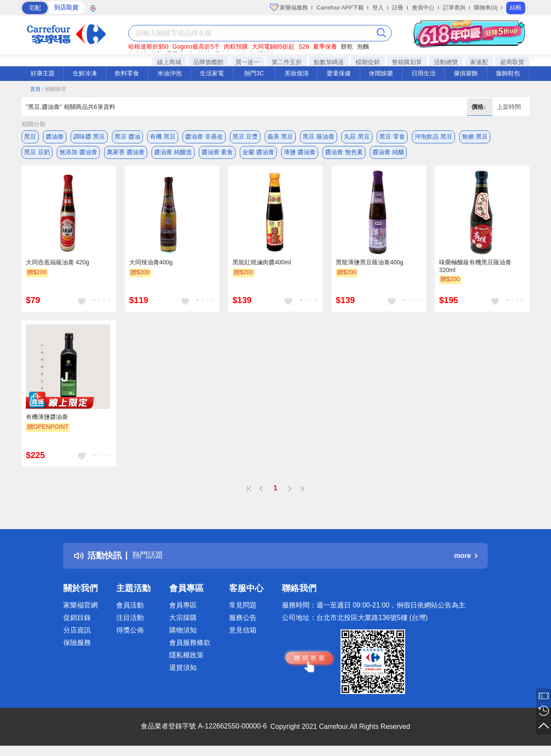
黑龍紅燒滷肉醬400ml (262, 266)
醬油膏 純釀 (388, 154)
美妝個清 (297, 73)
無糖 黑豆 (475, 136)
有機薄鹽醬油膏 (47, 421)
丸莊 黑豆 (357, 136)
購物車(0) (486, 8)
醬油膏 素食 (217, 154)
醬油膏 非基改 (204, 136)
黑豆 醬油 (127, 136)
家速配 (479, 62)
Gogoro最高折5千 (196, 46)
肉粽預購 (236, 46)
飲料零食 (127, 73)
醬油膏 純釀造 (173, 154)
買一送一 (248, 62)
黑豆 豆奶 (37, 154)
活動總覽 (446, 62)
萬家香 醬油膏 (126, 154)
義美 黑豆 (280, 136)
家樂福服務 (289, 7)
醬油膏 (55, 136)
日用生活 (424, 73)
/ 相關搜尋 (54, 89)
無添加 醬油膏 (78, 154)
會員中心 (423, 8)
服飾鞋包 (508, 73)
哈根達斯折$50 (148, 46)
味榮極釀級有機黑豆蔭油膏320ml (475, 270)
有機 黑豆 (163, 136)
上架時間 (509, 107)
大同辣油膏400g (151, 266)
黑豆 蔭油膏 (319, 136)
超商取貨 (512, 62)
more (466, 559)
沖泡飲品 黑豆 (433, 136)
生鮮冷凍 (85, 73)
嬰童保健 (339, 73)
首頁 (35, 89)
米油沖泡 (170, 73)
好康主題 (43, 73)
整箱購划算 (407, 62)
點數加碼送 (329, 62)
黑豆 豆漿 (245, 136)
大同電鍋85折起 (273, 46)
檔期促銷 (368, 62)
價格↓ (480, 107)
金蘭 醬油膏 (258, 154)
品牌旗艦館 (208, 62)
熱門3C (254, 73)
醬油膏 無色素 (344, 154)
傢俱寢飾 (466, 73)
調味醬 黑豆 (89, 136)
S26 (304, 46)
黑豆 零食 (392, 136)
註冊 (398, 8)
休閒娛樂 (381, 73)
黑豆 (30, 136)
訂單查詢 (454, 8)
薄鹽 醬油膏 (300, 154)
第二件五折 (287, 62)
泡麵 (363, 46)
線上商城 (169, 62)
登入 (378, 8)
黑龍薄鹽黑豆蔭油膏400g (370, 266)
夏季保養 (325, 46)
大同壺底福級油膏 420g (57, 266)
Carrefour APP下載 (340, 8)
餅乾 (347, 46)
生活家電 (212, 73)
